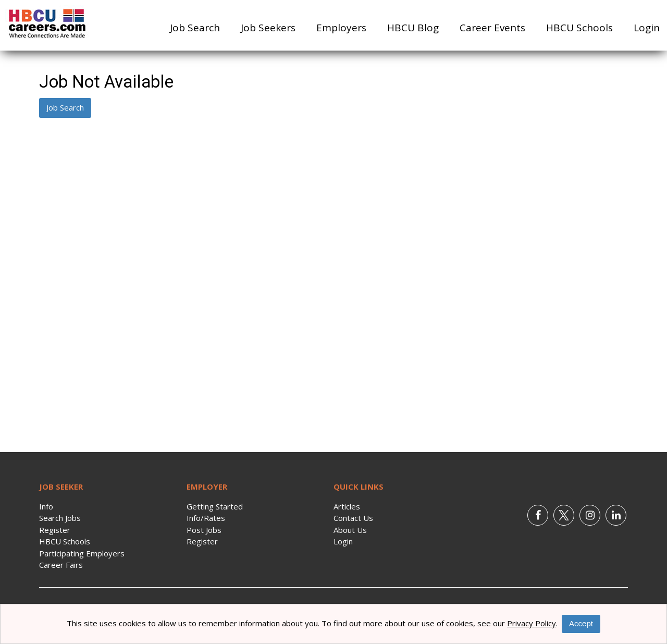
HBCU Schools (579, 28)
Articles (347, 506)
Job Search (195, 28)
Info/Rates (206, 518)
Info (46, 506)
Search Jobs (60, 518)
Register (55, 530)
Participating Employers (82, 553)
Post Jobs (204, 530)
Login (647, 28)
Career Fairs (61, 565)
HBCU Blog (413, 28)
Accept (581, 623)
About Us (350, 530)
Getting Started (215, 506)
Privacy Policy (532, 623)
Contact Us (353, 518)
